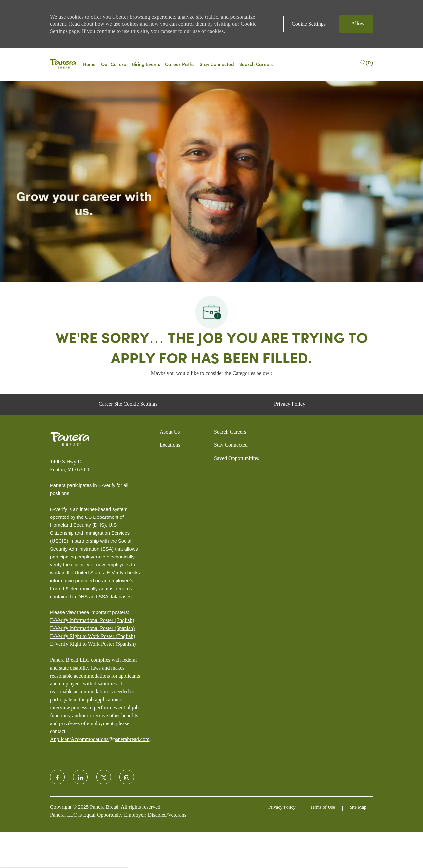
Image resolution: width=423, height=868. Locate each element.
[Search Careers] (256, 64)
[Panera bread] (63, 64)
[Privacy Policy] (290, 491)
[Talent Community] (217, 64)
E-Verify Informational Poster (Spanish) (92, 715)
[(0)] (366, 62)
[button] (309, 24)
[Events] (146, 64)
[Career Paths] (180, 64)
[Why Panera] (114, 64)
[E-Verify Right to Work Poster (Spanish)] (93, 731)
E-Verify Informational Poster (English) (92, 707)
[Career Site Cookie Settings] (128, 491)
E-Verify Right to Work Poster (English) (93, 723)
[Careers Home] (89, 64)
